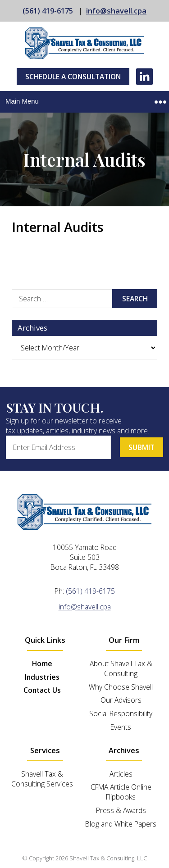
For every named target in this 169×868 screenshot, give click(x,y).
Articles (121, 774)
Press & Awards (121, 810)
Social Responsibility (121, 713)
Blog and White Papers (121, 824)
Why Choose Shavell (121, 687)
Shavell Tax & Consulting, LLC (108, 858)
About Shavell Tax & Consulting (121, 668)
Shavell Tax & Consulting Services (42, 779)
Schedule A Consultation (73, 77)
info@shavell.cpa (116, 11)
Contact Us (42, 690)
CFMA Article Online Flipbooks (121, 792)
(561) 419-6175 (48, 11)
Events (121, 727)
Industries (42, 677)
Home (42, 663)
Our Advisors (121, 700)
